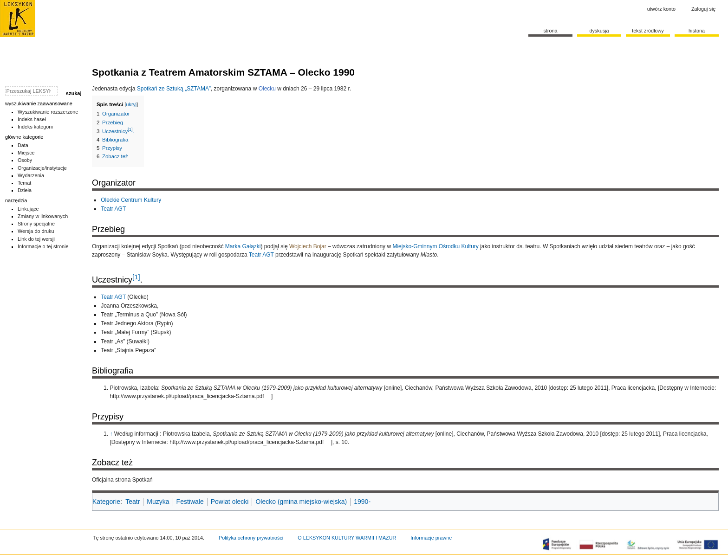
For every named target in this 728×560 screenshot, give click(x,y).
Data (23, 145)
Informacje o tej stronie (43, 246)
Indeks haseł (32, 119)
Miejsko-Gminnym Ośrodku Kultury (435, 246)
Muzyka (158, 502)
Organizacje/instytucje (42, 168)
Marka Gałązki (243, 246)
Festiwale (190, 502)
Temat (25, 183)
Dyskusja (599, 31)
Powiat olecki (230, 502)
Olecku (267, 89)
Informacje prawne (431, 538)
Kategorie (106, 502)
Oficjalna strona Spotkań (122, 480)
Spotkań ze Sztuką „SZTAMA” (174, 89)
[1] (136, 277)
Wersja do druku (36, 231)
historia (697, 31)
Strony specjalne (36, 224)
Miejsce (26, 153)
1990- (362, 502)
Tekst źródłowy (648, 31)
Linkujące (28, 209)
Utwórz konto (661, 9)
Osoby (25, 160)
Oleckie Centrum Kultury (131, 200)
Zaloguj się (703, 9)
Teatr (133, 502)
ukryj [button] (132, 104)
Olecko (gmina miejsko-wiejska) (301, 502)
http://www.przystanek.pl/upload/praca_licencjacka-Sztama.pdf (187, 396)
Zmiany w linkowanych (43, 216)
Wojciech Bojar (308, 246)
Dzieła (25, 190)
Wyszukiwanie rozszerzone (48, 112)
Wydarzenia (31, 175)
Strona (550, 31)
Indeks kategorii (35, 127)
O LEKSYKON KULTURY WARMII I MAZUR (347, 538)
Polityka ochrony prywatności (251, 538)
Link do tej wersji (36, 239)
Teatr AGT (113, 209)
